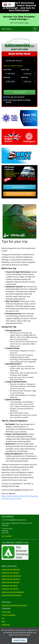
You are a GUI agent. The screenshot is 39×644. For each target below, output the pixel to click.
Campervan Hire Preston (10, 589)
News (3, 621)
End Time (25, 77)
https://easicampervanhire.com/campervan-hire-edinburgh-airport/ (20, 497)
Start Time (25, 69)
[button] (4, 182)
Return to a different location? (13, 66)
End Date (7, 77)
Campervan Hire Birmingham (11, 595)
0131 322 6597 (7, 536)
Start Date (7, 69)
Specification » (19, 187)
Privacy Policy (6, 612)
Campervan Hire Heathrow (11, 579)
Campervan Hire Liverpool (10, 582)
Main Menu (7, 29)
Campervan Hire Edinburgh (11, 569)
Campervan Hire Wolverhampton (13, 592)
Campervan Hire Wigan (9, 586)
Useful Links (6, 625)
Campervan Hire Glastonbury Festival (14, 605)
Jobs (3, 618)
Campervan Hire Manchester (11, 576)
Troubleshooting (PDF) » (20, 194)
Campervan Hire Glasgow (10, 573)
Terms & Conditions (8, 615)
